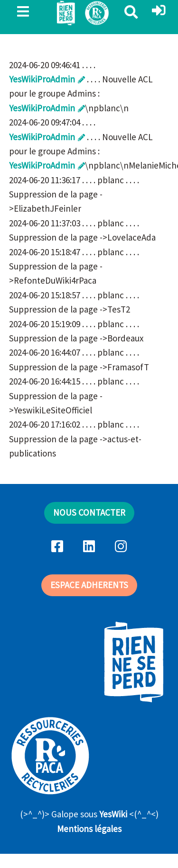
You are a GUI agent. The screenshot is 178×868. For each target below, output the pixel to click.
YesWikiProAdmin (42, 79)
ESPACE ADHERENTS (89, 585)
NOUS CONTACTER (89, 512)
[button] (159, 10)
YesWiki (113, 814)
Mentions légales (89, 829)
